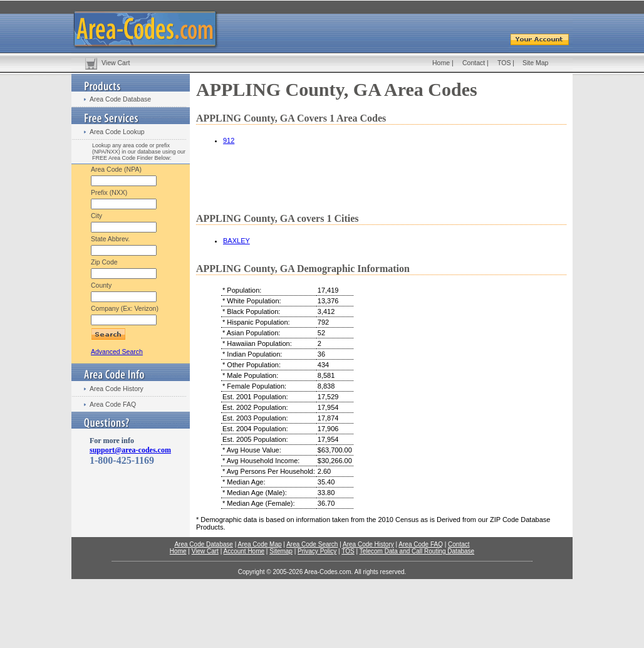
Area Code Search (312, 544)
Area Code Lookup (117, 132)
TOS (504, 63)
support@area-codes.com (130, 450)
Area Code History (117, 389)
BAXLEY (236, 241)
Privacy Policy (317, 551)
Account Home (244, 551)
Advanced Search (117, 352)
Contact (474, 63)
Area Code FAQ (113, 404)
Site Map (535, 63)
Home (441, 63)
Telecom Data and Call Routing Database (417, 551)
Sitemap (281, 551)
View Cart (116, 63)
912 (229, 140)
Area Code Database (120, 99)
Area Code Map (259, 544)
